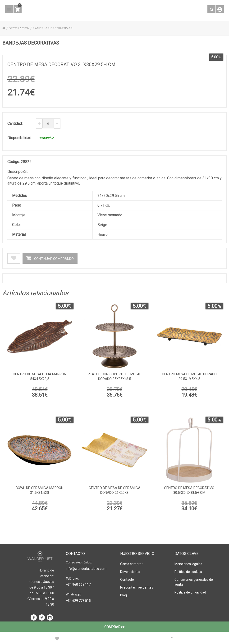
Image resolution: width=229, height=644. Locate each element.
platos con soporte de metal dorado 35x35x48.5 (114, 377)
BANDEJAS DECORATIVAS (55, 28)
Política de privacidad (190, 592)
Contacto (127, 580)
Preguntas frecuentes (137, 587)
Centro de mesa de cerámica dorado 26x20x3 (114, 491)
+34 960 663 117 (78, 585)
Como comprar (131, 564)
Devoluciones (130, 572)
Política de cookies (188, 572)
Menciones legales (188, 564)
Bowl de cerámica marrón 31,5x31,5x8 (40, 491)
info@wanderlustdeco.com (86, 569)
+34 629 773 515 (78, 601)
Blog (124, 595)
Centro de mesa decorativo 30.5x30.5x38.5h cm (189, 491)
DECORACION (20, 28)
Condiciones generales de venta (194, 582)
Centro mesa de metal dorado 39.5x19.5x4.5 (189, 377)
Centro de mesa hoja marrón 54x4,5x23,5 (40, 377)
